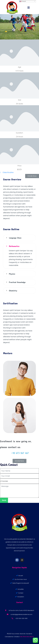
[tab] (19, 238)
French (23, 1)
